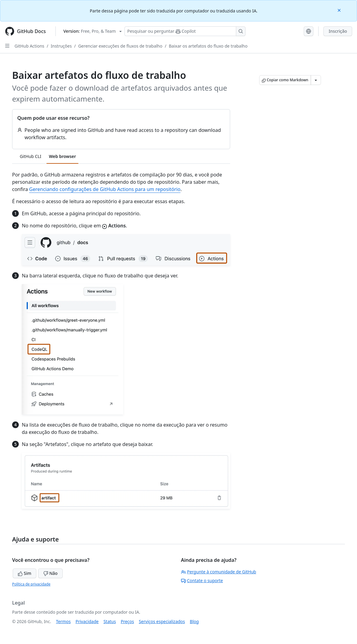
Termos (63, 621)
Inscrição (338, 31)
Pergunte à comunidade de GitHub (219, 572)
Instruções (61, 46)
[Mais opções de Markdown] (316, 80)
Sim (25, 573)
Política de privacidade (31, 584)
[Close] (340, 10)
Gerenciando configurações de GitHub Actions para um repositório (105, 189)
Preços (127, 621)
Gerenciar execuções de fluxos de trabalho (120, 46)
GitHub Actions (29, 46)
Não (50, 573)
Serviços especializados (162, 621)
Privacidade (87, 621)
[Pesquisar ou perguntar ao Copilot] (185, 31)
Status (110, 621)
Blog (194, 621)
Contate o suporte (202, 580)
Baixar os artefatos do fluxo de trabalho (208, 46)
